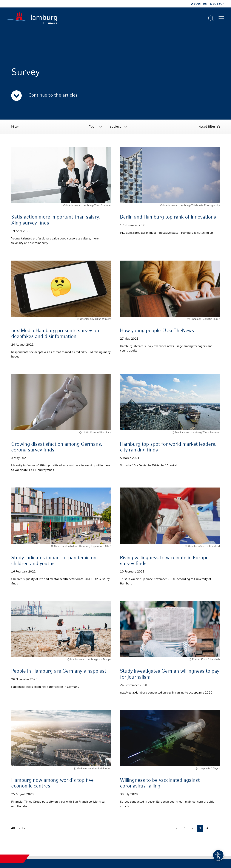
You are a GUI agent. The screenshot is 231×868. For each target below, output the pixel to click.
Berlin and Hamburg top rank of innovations (168, 217)
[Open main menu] (221, 18)
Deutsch (217, 4)
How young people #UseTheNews (157, 331)
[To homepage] (32, 18)
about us (199, 4)
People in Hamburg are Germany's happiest (59, 671)
